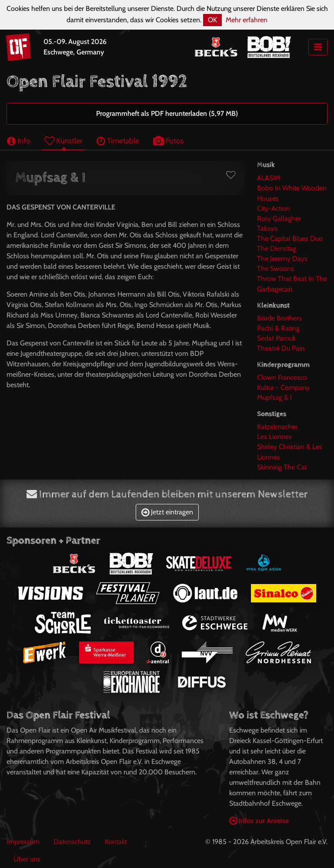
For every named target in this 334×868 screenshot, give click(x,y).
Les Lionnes (274, 437)
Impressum (23, 842)
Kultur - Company (283, 387)
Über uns (27, 859)
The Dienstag (277, 248)
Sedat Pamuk (276, 338)
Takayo (267, 228)
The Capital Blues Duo (290, 238)
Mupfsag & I (274, 397)
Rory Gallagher (279, 218)
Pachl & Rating (278, 328)
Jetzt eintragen (167, 512)
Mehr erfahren (247, 20)
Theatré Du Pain (281, 348)
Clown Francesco (282, 377)
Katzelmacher (277, 427)
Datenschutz (72, 842)
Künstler (63, 140)
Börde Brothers (279, 318)
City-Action (274, 208)
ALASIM (269, 178)
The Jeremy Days (282, 258)
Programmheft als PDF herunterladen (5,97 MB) (167, 113)
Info (19, 140)
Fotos (168, 140)
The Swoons (276, 269)
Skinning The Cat (282, 467)
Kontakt (116, 842)
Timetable (118, 140)
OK (212, 20)
